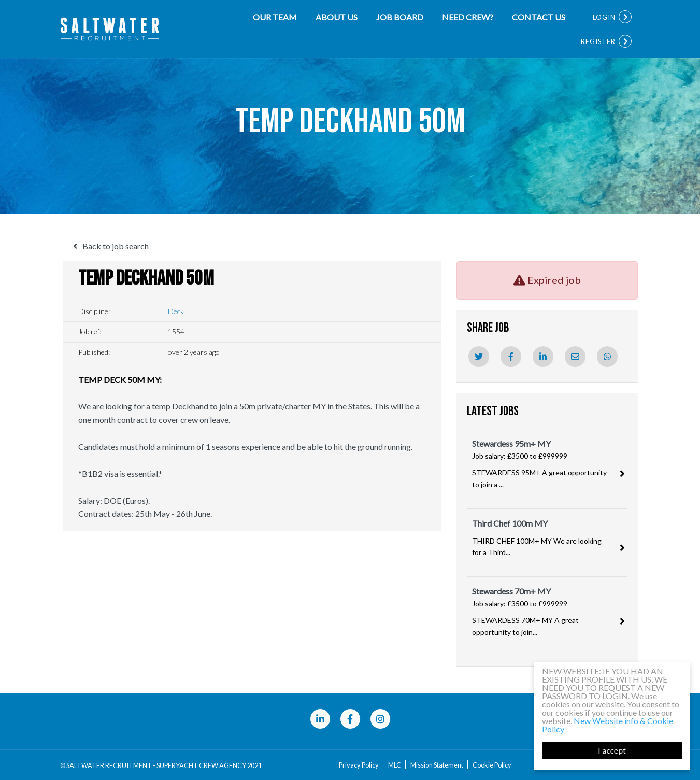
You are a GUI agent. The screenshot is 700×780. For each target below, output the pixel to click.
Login (604, 17)
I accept (612, 751)
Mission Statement (437, 765)
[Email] (575, 357)
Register (598, 41)
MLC (395, 765)
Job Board (400, 17)
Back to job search (116, 246)
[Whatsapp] (607, 357)
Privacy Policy (359, 765)
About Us (337, 17)
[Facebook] (511, 357)
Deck (176, 311)
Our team (275, 17)
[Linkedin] (543, 357)
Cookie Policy (492, 765)
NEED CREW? (468, 17)
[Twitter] (479, 357)
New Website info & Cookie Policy (608, 725)
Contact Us (539, 17)
